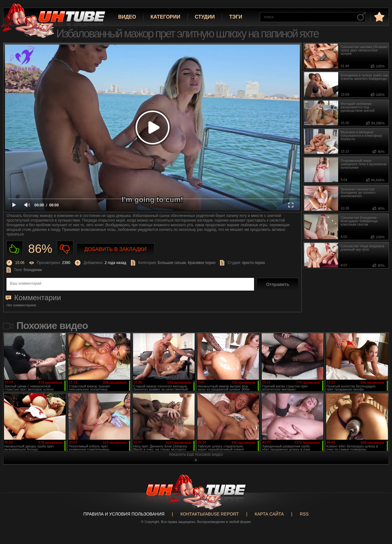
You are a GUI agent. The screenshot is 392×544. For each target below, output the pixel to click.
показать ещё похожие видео (196, 455)
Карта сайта (269, 514)
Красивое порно (202, 263)
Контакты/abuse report (210, 514)
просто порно (253, 263)
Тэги (236, 17)
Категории (166, 17)
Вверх (378, 512)
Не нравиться (65, 249)
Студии (205, 17)
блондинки (33, 270)
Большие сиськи (172, 263)
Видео (127, 17)
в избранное (379, 17)
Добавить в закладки (116, 249)
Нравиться (15, 249)
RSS (304, 514)
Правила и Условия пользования (124, 514)
